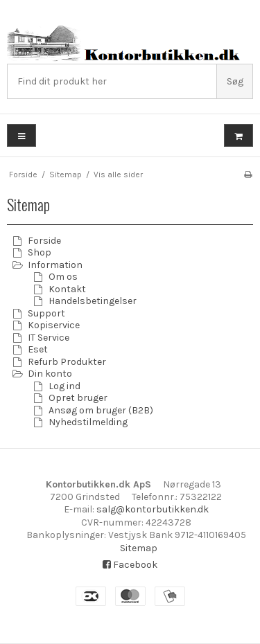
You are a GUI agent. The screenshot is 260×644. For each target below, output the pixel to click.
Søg (235, 81)
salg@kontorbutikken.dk (153, 509)
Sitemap (139, 548)
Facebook (130, 565)
